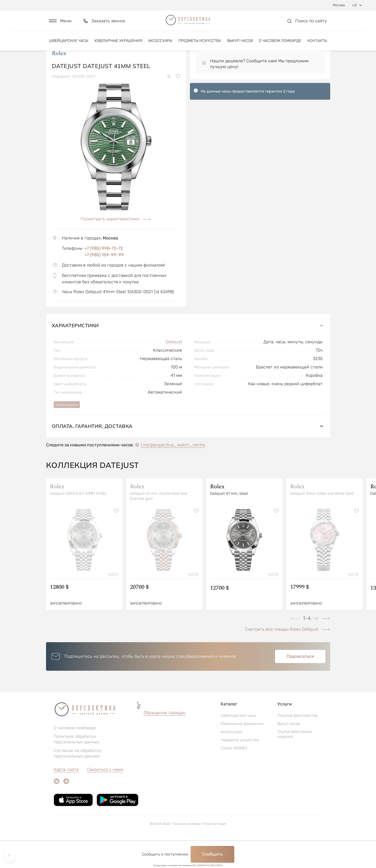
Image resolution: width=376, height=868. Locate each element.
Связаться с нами (105, 797)
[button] (60, 23)
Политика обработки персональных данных (76, 767)
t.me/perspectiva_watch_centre (173, 473)
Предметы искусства (200, 45)
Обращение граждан (165, 740)
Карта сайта (66, 797)
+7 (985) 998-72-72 (104, 276)
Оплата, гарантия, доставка (188, 454)
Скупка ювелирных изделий (295, 762)
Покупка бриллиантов (297, 743)
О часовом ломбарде (280, 45)
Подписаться (300, 684)
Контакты (317, 45)
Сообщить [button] (212, 854)
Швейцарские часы (69, 45)
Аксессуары (160, 45)
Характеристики (188, 353)
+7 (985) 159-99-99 (104, 283)
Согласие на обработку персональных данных (78, 781)
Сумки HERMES (234, 776)
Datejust (174, 370)
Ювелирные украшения (118, 45)
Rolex (59, 81)
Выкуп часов (240, 45)
